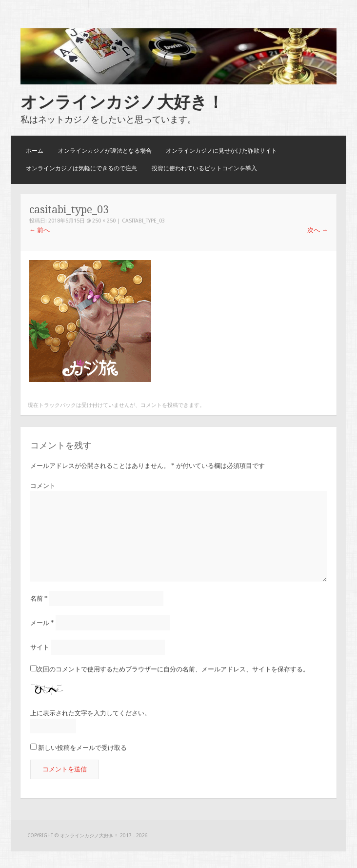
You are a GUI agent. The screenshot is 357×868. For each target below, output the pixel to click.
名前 (39, 598)
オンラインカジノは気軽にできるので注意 (81, 168)
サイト (40, 647)
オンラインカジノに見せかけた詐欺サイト (221, 151)
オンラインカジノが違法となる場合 (105, 151)
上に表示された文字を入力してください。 (90, 713)
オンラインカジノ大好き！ (122, 102)
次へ (317, 230)
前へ (40, 230)
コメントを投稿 (159, 405)
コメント (43, 486)
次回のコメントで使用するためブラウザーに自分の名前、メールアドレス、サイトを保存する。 (173, 669)
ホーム (35, 151)
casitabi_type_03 (143, 221)
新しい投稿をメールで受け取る (82, 748)
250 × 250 (104, 221)
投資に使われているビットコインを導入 (204, 168)
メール (42, 623)
